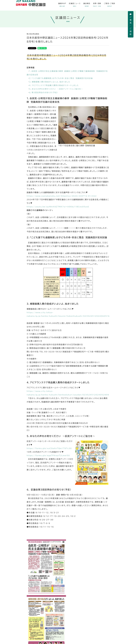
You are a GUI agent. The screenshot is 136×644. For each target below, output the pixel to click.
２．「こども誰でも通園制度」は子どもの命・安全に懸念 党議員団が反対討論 (62, 78)
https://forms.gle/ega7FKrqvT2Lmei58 (49, 456)
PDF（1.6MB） (68, 604)
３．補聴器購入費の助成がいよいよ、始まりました (50, 82)
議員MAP (62, 5)
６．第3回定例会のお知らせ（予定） (44, 93)
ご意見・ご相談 (131, 24)
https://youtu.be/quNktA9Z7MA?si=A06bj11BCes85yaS (59, 207)
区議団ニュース (75, 5)
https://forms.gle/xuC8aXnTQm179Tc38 (50, 449)
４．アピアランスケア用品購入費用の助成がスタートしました (55, 85)
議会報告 (87, 5)
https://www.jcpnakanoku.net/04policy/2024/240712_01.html (63, 196)
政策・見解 (97, 5)
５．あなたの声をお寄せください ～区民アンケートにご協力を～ (57, 89)
